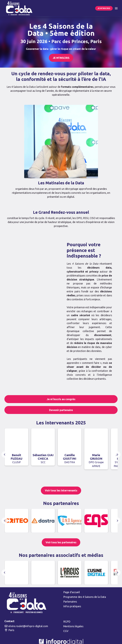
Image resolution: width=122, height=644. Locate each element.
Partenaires (70, 602)
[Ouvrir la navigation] (116, 8)
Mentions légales (73, 626)
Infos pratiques (72, 606)
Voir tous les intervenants (61, 490)
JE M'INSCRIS (104, 8)
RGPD (67, 622)
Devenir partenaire (61, 410)
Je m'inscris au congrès (61, 399)
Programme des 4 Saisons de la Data (85, 597)
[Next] (117, 455)
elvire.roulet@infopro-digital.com (26, 626)
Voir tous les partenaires (61, 542)
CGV (66, 631)
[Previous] (5, 455)
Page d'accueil (72, 592)
